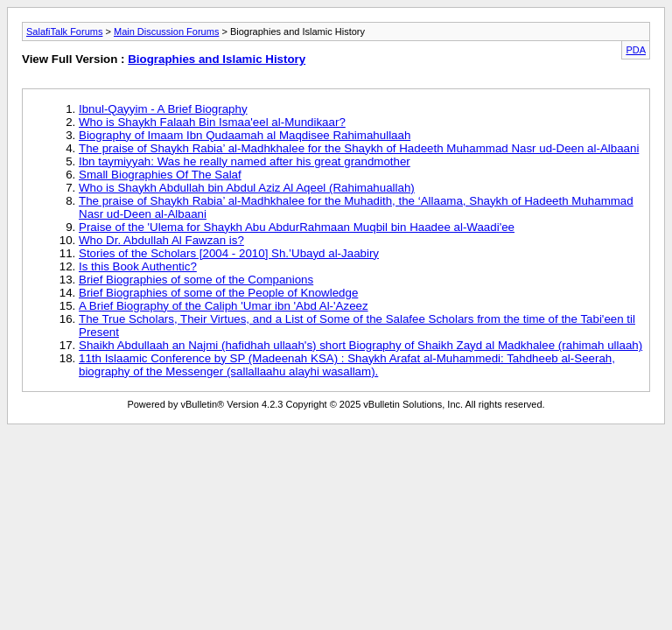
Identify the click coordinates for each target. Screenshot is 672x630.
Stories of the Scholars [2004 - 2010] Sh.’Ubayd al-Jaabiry (229, 253)
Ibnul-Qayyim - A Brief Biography (163, 109)
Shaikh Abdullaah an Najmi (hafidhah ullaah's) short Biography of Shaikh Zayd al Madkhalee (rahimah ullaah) (360, 345)
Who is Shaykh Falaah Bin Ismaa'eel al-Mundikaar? (212, 122)
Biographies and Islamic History (217, 59)
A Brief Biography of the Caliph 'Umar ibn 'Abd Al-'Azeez (224, 306)
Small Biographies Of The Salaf (160, 175)
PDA (636, 50)
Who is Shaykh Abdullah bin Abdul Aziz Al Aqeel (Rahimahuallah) (247, 188)
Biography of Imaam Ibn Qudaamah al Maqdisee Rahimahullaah (245, 135)
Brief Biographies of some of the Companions (196, 280)
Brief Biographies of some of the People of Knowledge (218, 293)
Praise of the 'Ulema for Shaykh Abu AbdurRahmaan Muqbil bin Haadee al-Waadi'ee (297, 227)
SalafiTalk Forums (64, 31)
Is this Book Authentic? (138, 266)
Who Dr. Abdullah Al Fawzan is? (161, 240)
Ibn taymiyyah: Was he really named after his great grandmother (245, 161)
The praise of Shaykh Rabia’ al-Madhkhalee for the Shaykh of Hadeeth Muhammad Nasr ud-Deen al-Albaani (359, 148)
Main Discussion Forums (166, 31)
